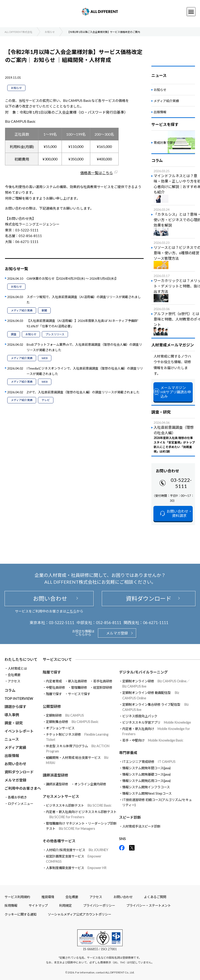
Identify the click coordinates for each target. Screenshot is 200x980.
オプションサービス (60, 728)
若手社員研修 (103, 681)
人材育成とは (17, 668)
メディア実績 (15, 747)
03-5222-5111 (181, 483)
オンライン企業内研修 (90, 784)
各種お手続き (17, 797)
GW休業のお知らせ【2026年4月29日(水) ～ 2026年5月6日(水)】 (72, 278)
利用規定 (65, 905)
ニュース (12, 739)
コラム (10, 690)
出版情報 (160, 112)
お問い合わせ (49, 598)
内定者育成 (54, 681)
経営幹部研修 (103, 687)
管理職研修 (79, 687)
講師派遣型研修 (57, 784)
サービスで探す (79, 694)
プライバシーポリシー (99, 905)
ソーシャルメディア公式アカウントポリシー (79, 914)
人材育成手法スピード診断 (141, 826)
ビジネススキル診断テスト (79, 805)
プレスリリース (55, 334)
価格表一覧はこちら (97, 173)
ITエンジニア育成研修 (149, 762)
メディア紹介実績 (22, 310)
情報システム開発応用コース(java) (146, 781)
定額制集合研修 (72, 722)
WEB (45, 358)
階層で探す (54, 694)
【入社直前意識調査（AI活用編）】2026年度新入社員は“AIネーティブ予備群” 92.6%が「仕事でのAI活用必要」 (84, 323)
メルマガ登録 (117, 633)
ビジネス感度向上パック (140, 716)
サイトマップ (38, 905)
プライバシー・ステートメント (149, 905)
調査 (14, 334)
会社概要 (14, 675)
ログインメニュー (20, 804)
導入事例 (12, 715)
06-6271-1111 (156, 623)
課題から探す (15, 707)
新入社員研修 (77, 681)
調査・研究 (14, 723)
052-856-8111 (109, 623)
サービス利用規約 (17, 897)
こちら (71, 611)
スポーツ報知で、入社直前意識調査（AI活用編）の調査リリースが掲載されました (84, 300)
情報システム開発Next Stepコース (147, 793)
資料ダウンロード (149, 598)
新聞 (44, 310)
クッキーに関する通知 (20, 914)
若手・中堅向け (153, 740)
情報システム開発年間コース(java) (146, 768)
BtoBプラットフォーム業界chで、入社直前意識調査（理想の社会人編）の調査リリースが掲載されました (84, 347)
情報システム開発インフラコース (146, 787)
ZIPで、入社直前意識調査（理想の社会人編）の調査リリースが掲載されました (83, 392)
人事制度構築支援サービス (76, 868)
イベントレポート (19, 731)
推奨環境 (48, 897)
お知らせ (16, 88)
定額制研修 (65, 715)
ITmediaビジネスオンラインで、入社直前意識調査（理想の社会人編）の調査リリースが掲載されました (85, 371)
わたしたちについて (21, 659)
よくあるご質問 (155, 897)
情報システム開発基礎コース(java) (146, 774)
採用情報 (11, 905)
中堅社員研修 (55, 687)
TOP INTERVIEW (19, 698)
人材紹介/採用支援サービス (77, 850)
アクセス (14, 681)
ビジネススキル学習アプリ (157, 722)
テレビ (46, 400)
